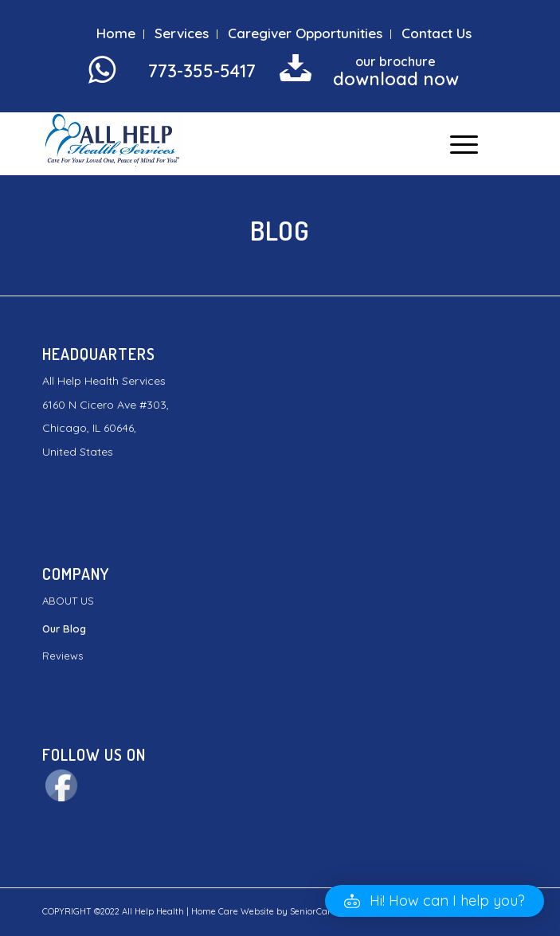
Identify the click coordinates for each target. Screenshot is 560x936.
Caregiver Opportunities (305, 33)
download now (396, 79)
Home (116, 33)
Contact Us (437, 33)
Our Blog (64, 629)
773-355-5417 (202, 71)
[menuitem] (116, 34)
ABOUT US (68, 601)
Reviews (63, 656)
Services (182, 33)
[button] (435, 901)
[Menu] (456, 143)
